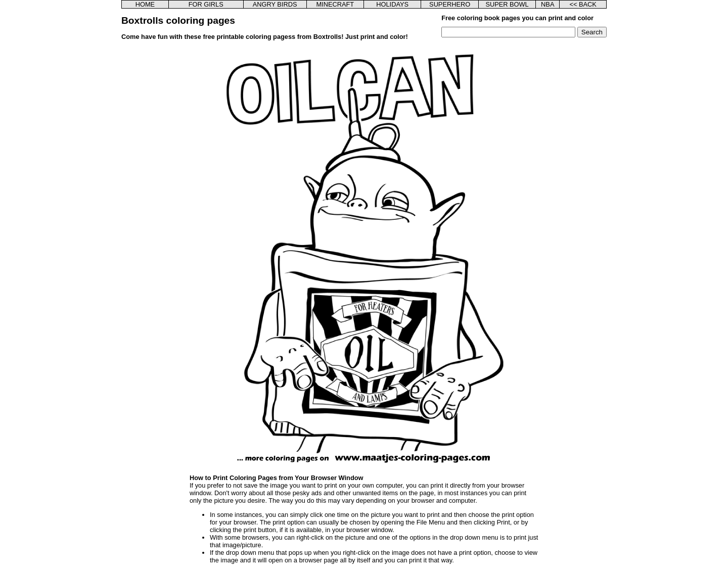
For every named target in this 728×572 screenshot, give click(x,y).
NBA (548, 4)
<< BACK (583, 4)
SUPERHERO (450, 4)
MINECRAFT (335, 4)
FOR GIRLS (206, 4)
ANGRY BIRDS (275, 4)
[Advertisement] (173, 197)
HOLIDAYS (392, 4)
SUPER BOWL (507, 4)
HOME (145, 4)
